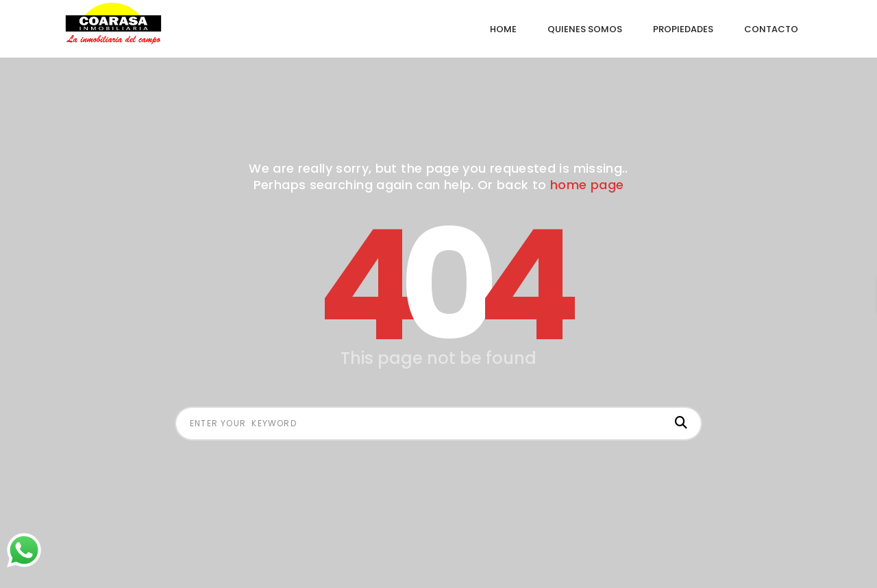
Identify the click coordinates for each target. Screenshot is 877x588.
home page (587, 185)
